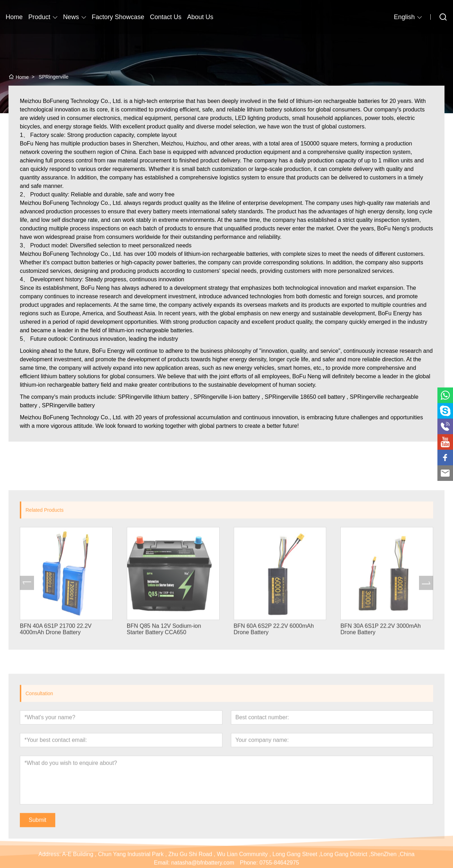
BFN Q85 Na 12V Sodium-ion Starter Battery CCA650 (164, 705)
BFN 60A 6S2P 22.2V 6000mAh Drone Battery (274, 705)
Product (39, 17)
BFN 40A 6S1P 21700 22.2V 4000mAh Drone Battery (56, 705)
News (71, 17)
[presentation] (27, 658)
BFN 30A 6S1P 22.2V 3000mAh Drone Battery (381, 705)
